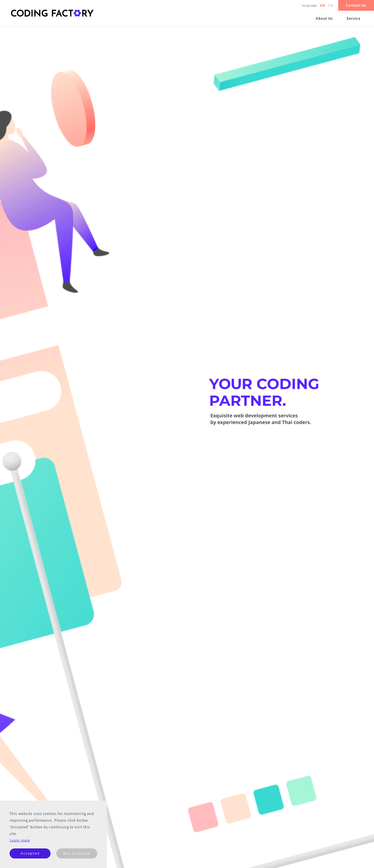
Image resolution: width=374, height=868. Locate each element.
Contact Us (356, 5)
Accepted (30, 853)
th (331, 5)
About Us (324, 18)
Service (353, 18)
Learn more (20, 840)
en (323, 5)
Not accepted (77, 853)
